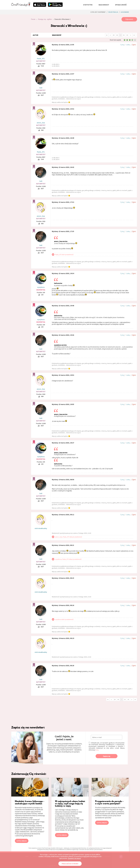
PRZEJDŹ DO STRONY (70, 864)
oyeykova (41, 287)
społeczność (121, 5)
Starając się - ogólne (45, 19)
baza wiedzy (104, 5)
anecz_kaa (41, 123)
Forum (33, 19)
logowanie (125, 12)
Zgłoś (134, 45)
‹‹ (107, 35)
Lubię (128, 45)
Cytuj (122, 45)
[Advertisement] (19, 46)
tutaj (97, 750)
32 (124, 35)
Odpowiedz (129, 19)
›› (134, 35)
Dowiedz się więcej (74, 858)
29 (114, 35)
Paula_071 (41, 59)
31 (120, 35)
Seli (41, 88)
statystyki (88, 5)
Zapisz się (107, 756)
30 (117, 35)
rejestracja (113, 12)
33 (127, 35)
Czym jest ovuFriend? (98, 12)
